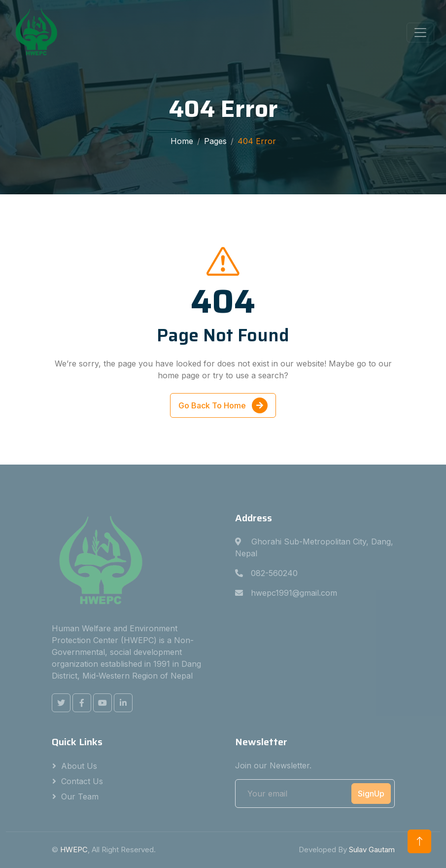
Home (182, 141)
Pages (215, 141)
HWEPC (74, 850)
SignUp (371, 794)
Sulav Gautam (372, 850)
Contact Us (82, 781)
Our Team (80, 796)
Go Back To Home (223, 406)
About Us (79, 766)
